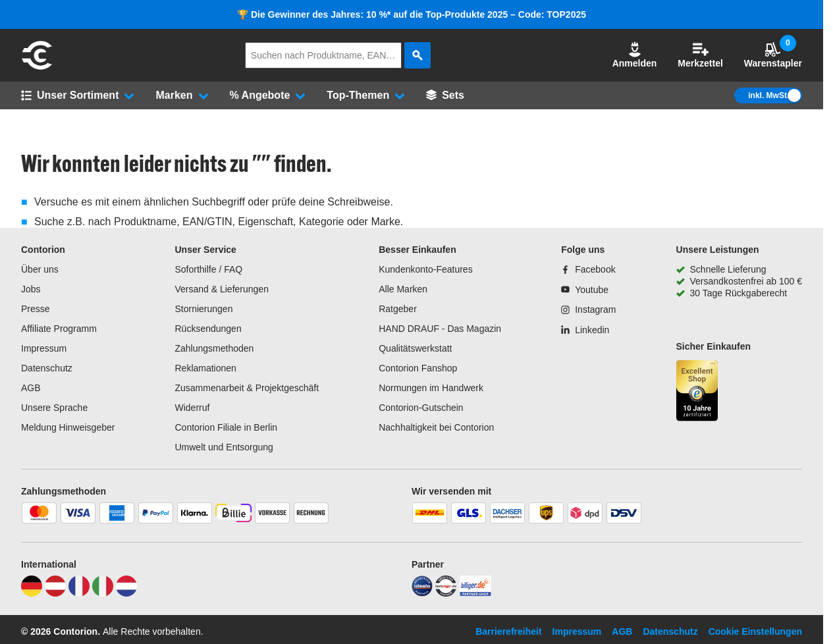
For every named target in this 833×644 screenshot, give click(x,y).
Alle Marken (403, 289)
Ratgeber (398, 309)
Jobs (31, 289)
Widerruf (192, 408)
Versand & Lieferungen (221, 289)
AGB (31, 388)
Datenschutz (47, 368)
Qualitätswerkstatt (415, 348)
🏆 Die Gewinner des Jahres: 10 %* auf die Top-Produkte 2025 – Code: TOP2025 (412, 14)
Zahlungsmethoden (214, 348)
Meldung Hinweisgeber (68, 427)
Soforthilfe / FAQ (208, 269)
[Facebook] (588, 269)
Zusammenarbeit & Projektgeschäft (247, 388)
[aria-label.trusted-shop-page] (697, 392)
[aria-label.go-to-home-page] (37, 68)
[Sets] (445, 95)
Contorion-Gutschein (421, 408)
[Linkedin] (585, 330)
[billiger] (475, 593)
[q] (323, 55)
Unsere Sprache (54, 408)
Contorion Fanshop (418, 368)
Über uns (40, 269)
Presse (36, 309)
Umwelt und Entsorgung (224, 447)
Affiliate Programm (59, 329)
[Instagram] (588, 309)
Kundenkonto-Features (425, 269)
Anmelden (635, 55)
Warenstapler (773, 55)
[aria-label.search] (417, 55)
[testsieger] (446, 593)
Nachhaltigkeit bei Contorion (436, 427)
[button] (635, 55)
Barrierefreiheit (508, 631)
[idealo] (422, 593)
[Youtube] (585, 290)
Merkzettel (700, 55)
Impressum (44, 348)
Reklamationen (205, 368)
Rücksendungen (208, 329)
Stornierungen (203, 309)
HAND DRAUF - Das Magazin (440, 329)
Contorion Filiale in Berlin (226, 427)
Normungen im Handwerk (431, 388)
